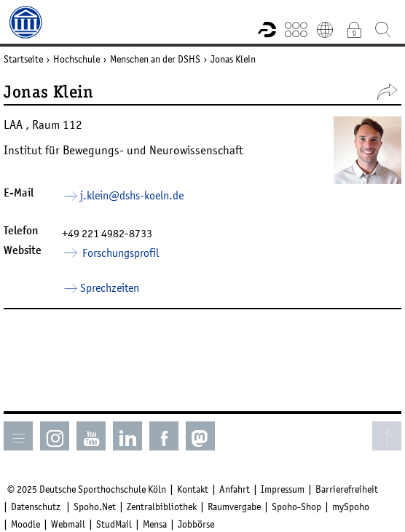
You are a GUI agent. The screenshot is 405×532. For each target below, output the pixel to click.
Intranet (354, 29)
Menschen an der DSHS (155, 59)
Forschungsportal (267, 29)
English (325, 29)
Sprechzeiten (110, 287)
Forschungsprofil (119, 253)
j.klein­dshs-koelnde (132, 195)
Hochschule (76, 59)
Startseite (23, 59)
